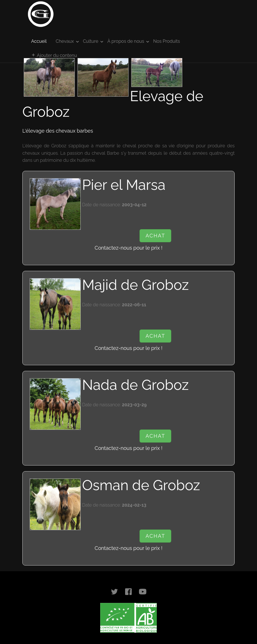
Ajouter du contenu (54, 55)
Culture (91, 41)
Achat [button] (155, 236)
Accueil (39, 41)
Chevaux (65, 41)
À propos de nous (126, 41)
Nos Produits (166, 41)
